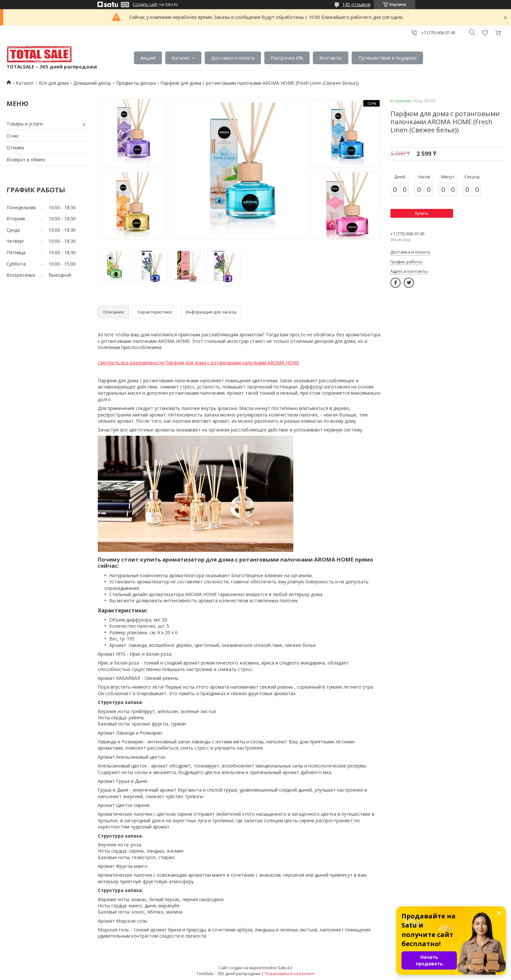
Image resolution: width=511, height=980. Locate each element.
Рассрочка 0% (287, 58)
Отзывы (15, 147)
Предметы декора (136, 83)
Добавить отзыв (485, 33)
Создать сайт (145, 5)
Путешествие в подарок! (387, 58)
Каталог (181, 58)
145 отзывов (356, 4)
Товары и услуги (25, 124)
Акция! (148, 58)
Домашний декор (92, 83)
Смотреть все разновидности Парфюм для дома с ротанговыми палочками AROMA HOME (198, 363)
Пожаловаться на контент (290, 974)
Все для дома (54, 83)
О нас (13, 136)
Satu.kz (285, 968)
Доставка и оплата (233, 58)
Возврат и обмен (26, 160)
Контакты (331, 58)
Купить (422, 213)
